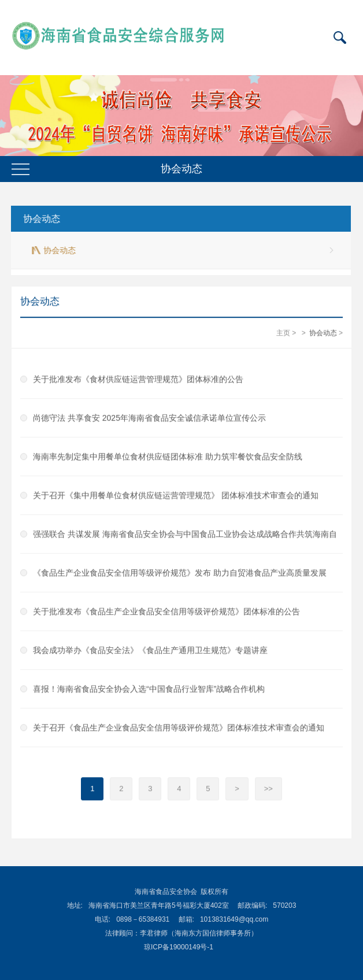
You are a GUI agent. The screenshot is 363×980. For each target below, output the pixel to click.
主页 (283, 333)
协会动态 (40, 219)
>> (268, 789)
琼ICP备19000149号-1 (179, 947)
